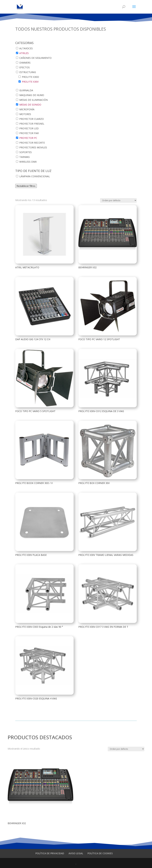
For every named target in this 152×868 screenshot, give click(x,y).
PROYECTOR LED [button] (29, 128)
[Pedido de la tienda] (118, 200)
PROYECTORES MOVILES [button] (33, 147)
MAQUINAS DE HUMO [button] (32, 95)
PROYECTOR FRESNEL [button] (32, 124)
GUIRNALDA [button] (26, 90)
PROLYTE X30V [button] (30, 82)
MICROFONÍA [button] (27, 109)
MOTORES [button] (25, 114)
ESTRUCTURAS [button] (28, 72)
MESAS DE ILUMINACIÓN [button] (34, 100)
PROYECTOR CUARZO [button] (32, 119)
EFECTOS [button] (25, 67)
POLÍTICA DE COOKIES (100, 853)
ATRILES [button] (24, 53)
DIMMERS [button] (25, 63)
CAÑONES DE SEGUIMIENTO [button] (35, 58)
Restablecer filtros (26, 186)
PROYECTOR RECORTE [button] (32, 143)
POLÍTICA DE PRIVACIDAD (50, 853)
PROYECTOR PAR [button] (29, 133)
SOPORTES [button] (26, 152)
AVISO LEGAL (76, 853)
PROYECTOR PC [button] (28, 138)
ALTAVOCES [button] (26, 48)
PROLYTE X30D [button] (30, 77)
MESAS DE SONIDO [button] (30, 105)
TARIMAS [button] (25, 157)
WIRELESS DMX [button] (28, 162)
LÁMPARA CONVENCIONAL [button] (35, 176)
